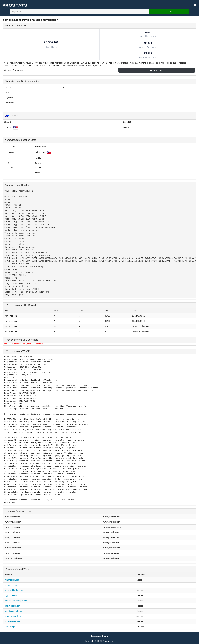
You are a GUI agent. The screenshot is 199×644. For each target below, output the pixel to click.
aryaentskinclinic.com (14, 590)
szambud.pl (10, 627)
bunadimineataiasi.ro (14, 621)
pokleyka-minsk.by (13, 616)
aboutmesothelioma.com (15, 611)
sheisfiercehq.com (13, 606)
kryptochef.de (11, 595)
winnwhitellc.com (12, 580)
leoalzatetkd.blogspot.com (16, 601)
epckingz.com (11, 585)
